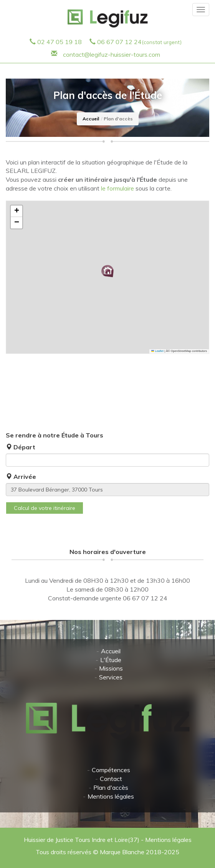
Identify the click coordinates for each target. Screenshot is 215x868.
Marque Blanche (122, 852)
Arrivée (21, 477)
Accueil (91, 119)
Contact (111, 779)
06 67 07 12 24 (139, 42)
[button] (107, 271)
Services (111, 677)
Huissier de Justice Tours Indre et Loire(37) (82, 840)
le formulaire (117, 188)
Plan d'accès (111, 787)
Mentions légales (111, 796)
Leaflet (157, 351)
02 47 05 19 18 (60, 42)
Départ (21, 447)
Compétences (111, 770)
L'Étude (111, 660)
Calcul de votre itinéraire (45, 508)
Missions (111, 668)
